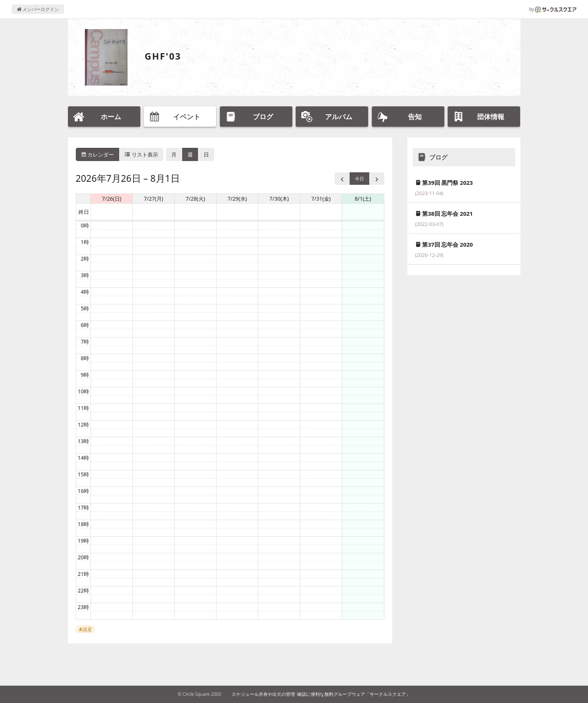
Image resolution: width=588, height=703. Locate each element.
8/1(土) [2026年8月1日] (363, 199)
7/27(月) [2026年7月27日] (154, 199)
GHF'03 (163, 56)
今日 (359, 179)
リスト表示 (141, 154)
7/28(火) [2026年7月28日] (195, 199)
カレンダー (98, 154)
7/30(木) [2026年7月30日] (279, 199)
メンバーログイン (38, 9)
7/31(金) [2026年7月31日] (321, 199)
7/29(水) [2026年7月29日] (237, 199)
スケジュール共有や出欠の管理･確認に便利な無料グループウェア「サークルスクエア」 (321, 694)
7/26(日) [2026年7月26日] (112, 199)
